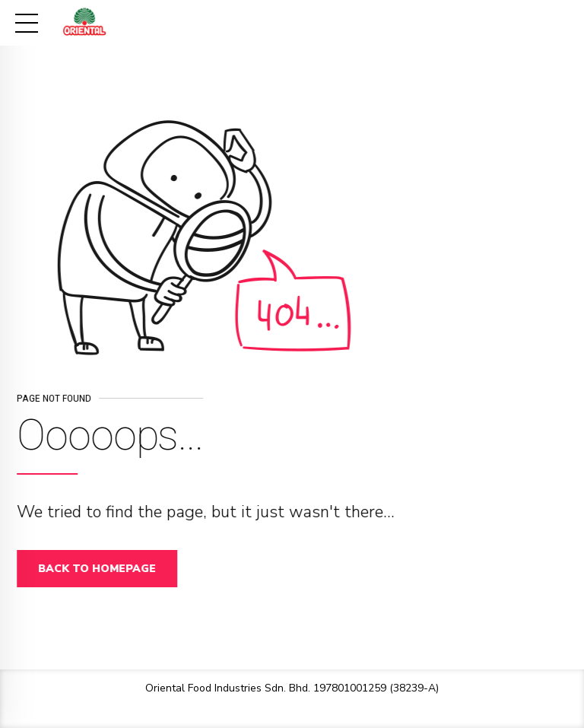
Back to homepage (102, 569)
